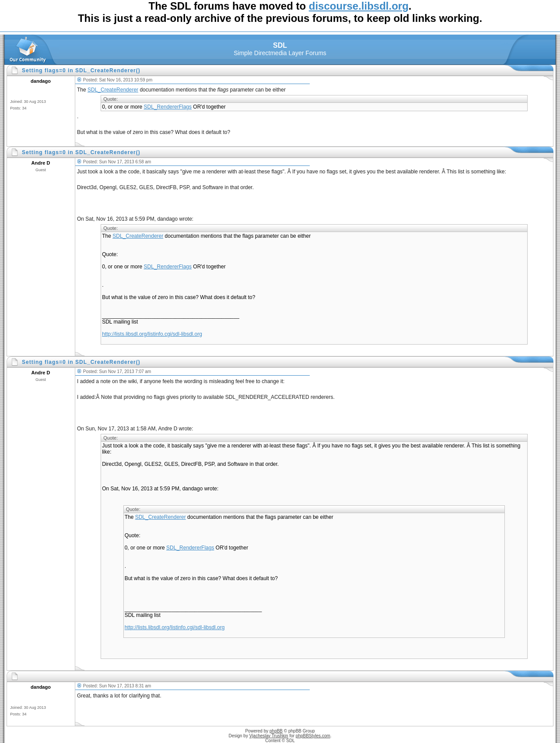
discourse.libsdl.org (359, 6)
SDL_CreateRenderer (113, 90)
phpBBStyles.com (313, 736)
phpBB (276, 731)
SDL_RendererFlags (168, 107)
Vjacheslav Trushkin (269, 736)
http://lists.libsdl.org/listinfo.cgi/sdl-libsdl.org (152, 334)
